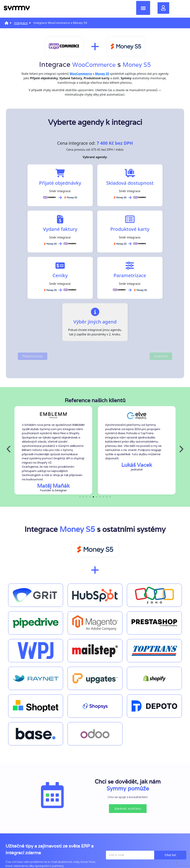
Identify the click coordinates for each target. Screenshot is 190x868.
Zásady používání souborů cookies (32, 855)
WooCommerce (91, 64)
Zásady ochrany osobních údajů (95, 855)
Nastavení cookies (158, 855)
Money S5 (141, 64)
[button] (143, 9)
